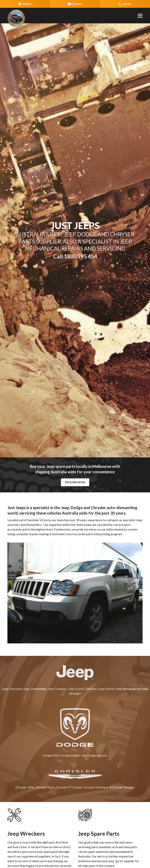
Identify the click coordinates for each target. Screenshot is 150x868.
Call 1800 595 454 (75, 256)
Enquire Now (75, 482)
